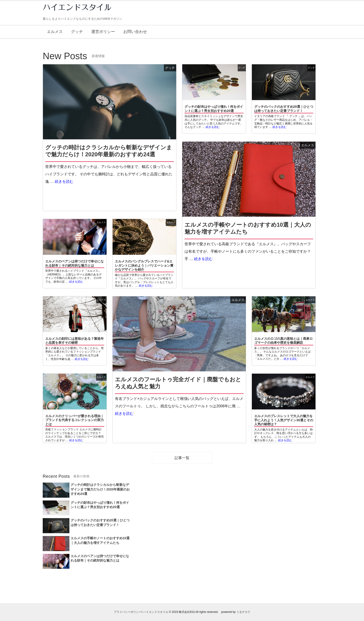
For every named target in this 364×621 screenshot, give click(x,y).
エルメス (55, 32)
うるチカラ (243, 612)
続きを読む (64, 181)
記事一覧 (182, 458)
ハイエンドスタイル (156, 612)
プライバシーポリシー (128, 612)
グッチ (77, 32)
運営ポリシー (103, 32)
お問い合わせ (135, 32)
